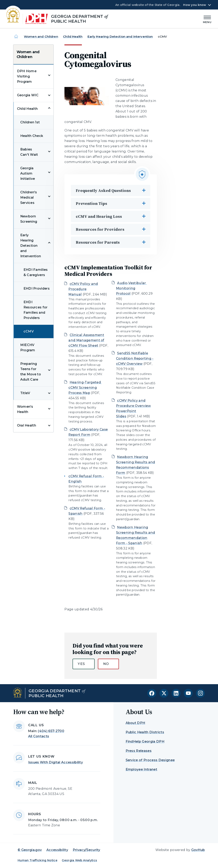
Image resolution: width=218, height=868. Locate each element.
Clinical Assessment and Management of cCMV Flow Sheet (86, 340)
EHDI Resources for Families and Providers (36, 310)
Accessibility (57, 850)
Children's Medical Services (29, 197)
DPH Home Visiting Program (27, 76)
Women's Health (25, 409)
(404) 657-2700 (51, 731)
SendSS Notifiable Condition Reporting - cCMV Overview (135, 358)
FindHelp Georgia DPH (145, 742)
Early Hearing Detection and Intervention (120, 37)
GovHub (198, 850)
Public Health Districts (145, 732)
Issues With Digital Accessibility (56, 762)
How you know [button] (195, 5)
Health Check (32, 136)
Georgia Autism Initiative (28, 173)
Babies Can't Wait (29, 152)
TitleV (25, 393)
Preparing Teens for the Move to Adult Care (31, 372)
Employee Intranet (141, 769)
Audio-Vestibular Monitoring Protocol (131, 288)
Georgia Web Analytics (79, 860)
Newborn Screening (29, 219)
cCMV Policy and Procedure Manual (83, 289)
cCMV (29, 331)
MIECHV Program (28, 348)
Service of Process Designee (150, 760)
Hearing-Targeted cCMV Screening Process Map (85, 388)
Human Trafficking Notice (37, 860)
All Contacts (39, 736)
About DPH (135, 723)
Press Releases (139, 751)
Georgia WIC (28, 95)
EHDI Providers (37, 288)
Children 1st (30, 122)
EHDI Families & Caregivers (36, 272)
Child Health (73, 37)
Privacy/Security (87, 850)
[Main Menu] (207, 19)
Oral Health (27, 425)
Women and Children (41, 37)
